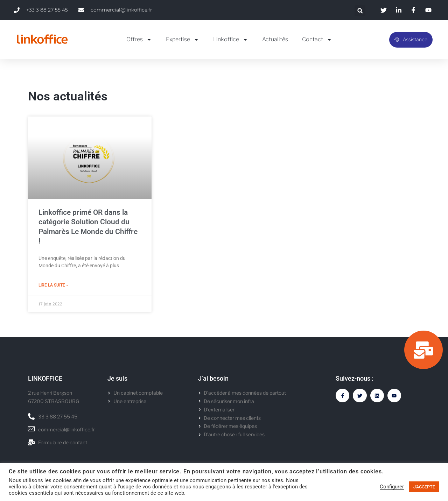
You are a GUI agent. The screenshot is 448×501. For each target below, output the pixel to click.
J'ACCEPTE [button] (424, 487)
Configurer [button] (392, 487)
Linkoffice (231, 40)
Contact (317, 40)
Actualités (275, 39)
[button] (360, 11)
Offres (139, 40)
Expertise (183, 40)
